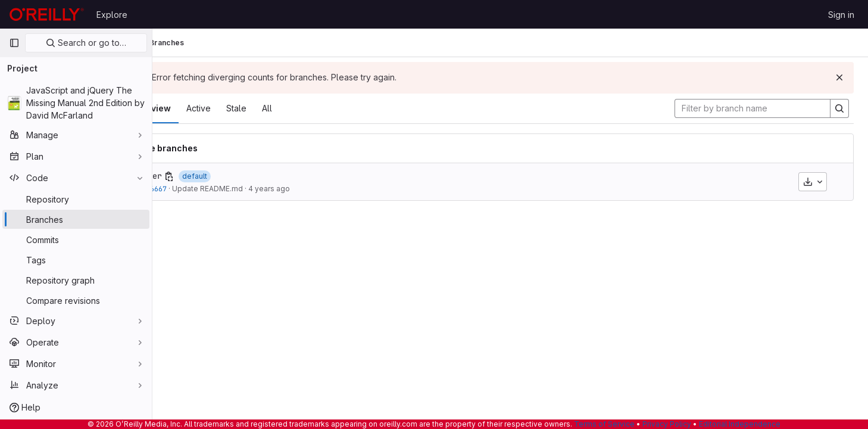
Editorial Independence (740, 424)
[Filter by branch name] (753, 108)
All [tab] (310, 108)
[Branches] (76, 219)
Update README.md (251, 189)
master (191, 176)
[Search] (839, 108)
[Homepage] (47, 14)
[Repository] (76, 199)
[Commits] (76, 240)
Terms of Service (604, 424)
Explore (112, 15)
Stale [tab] (280, 108)
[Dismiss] (839, 77)
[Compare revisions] (76, 300)
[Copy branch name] (213, 176)
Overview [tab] (194, 108)
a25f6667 (193, 189)
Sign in (841, 15)
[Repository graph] (76, 280)
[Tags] (76, 260)
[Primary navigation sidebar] (14, 43)
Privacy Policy (667, 424)
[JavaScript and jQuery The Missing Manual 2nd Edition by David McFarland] (76, 103)
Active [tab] (242, 108)
